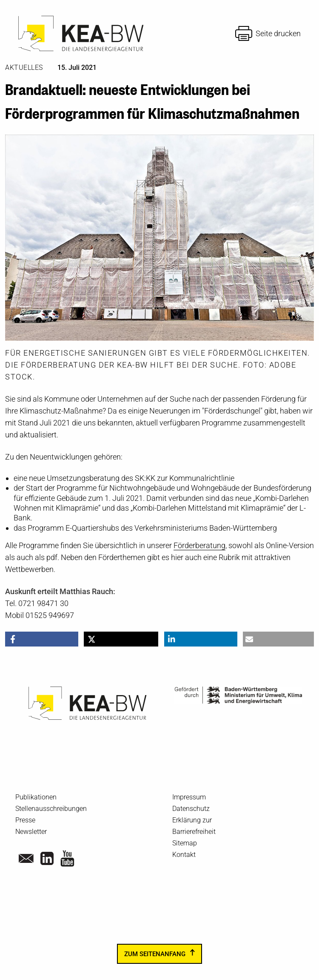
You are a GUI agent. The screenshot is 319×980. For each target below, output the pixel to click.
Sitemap (185, 843)
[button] (42, 639)
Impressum (189, 797)
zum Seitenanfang (155, 954)
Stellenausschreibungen (51, 809)
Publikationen (36, 797)
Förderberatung (199, 545)
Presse (25, 820)
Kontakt (184, 855)
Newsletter (31, 832)
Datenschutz (191, 809)
